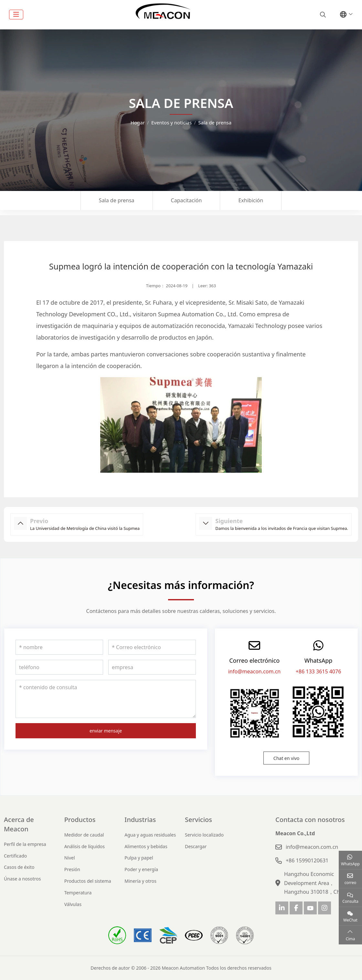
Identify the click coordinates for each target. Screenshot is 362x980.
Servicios (198, 820)
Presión (72, 869)
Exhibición (251, 200)
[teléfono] (59, 667)
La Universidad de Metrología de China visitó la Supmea (85, 528)
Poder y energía (141, 869)
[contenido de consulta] (106, 699)
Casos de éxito (19, 867)
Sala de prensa (117, 200)
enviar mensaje (106, 731)
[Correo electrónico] (152, 647)
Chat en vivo (287, 758)
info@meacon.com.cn (254, 671)
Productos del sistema (88, 881)
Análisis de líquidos (85, 846)
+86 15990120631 (307, 860)
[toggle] (16, 15)
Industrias (140, 820)
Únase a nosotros (22, 879)
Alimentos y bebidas (146, 846)
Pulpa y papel (139, 858)
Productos (80, 820)
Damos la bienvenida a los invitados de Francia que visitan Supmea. (282, 528)
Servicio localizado (204, 835)
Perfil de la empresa (25, 844)
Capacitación (186, 200)
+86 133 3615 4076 (319, 671)
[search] (322, 15)
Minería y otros (140, 881)
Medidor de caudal (84, 835)
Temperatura (78, 893)
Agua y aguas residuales (150, 835)
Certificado (15, 856)
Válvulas (73, 904)
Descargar (196, 846)
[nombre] (59, 647)
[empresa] (152, 667)
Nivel (70, 858)
